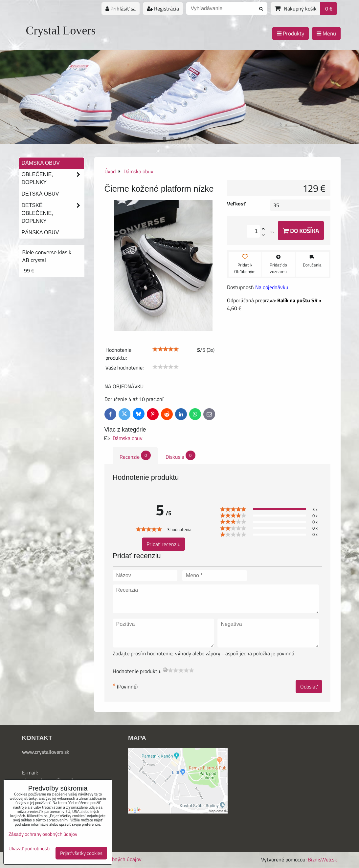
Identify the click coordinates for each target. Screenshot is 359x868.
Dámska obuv (128, 438)
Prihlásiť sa (121, 9)
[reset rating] (165, 670)
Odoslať (309, 687)
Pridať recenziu (164, 544)
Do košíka (301, 231)
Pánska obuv (40, 233)
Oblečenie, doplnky (53, 179)
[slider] (166, 349)
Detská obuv (40, 194)
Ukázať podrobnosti (29, 849)
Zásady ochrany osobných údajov (43, 834)
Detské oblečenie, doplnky (53, 213)
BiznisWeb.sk (322, 859)
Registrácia (163, 9)
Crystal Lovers (61, 31)
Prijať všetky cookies (81, 853)
